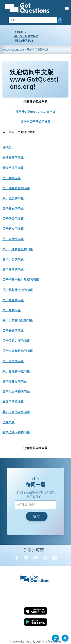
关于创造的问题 (13, 361)
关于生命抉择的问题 (16, 392)
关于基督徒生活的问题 (18, 290)
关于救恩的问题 (13, 209)
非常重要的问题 (13, 158)
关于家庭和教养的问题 (18, 351)
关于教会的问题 (13, 229)
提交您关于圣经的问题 (35, 122)
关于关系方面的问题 (16, 341)
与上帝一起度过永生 (26, 36)
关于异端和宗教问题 (16, 371)
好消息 (7, 147)
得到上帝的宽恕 (23, 41)
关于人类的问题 (13, 259)
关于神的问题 (12, 178)
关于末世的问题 (13, 239)
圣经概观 (9, 422)
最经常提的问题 (13, 168)
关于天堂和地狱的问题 (18, 320)
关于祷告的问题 (13, 300)
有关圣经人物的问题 (16, 432)
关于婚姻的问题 (13, 331)
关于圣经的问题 (13, 219)
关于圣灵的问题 (13, 198)
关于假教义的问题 (15, 382)
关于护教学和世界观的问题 (21, 280)
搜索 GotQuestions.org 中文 (35, 111)
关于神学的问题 (13, 269)
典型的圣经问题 (13, 402)
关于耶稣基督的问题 (16, 188)
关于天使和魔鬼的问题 (18, 249)
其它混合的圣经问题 (16, 412)
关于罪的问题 (12, 310)
